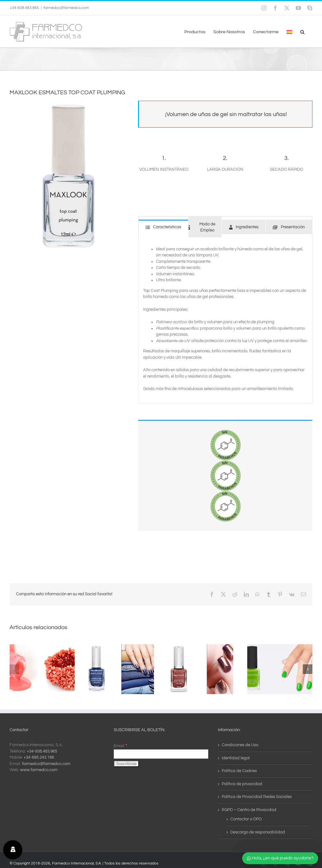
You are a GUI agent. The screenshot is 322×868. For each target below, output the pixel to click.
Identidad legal (236, 758)
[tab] (163, 227)
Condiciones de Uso (240, 745)
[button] (302, 31)
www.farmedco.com (39, 770)
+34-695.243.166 (39, 757)
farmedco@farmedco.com (66, 8)
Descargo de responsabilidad (258, 832)
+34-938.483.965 (42, 751)
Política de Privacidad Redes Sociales (257, 797)
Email (120, 746)
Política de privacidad (242, 784)
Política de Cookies (239, 771)
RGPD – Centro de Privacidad (249, 810)
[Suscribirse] (126, 764)
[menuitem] (289, 31)
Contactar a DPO (246, 819)
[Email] (161, 754)
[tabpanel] (225, 321)
